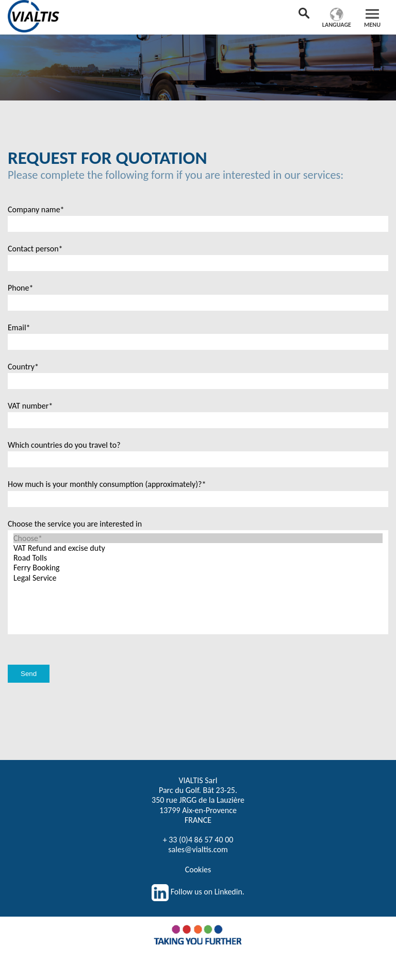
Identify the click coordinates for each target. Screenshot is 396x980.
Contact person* (35, 249)
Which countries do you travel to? (64, 445)
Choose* (198, 538)
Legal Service (198, 578)
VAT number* (30, 406)
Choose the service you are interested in (75, 524)
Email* (19, 327)
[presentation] (86, 634)
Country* (23, 367)
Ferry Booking (198, 568)
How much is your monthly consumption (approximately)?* (107, 484)
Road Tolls (198, 558)
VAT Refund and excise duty (198, 548)
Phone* (20, 288)
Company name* (36, 209)
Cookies (198, 869)
